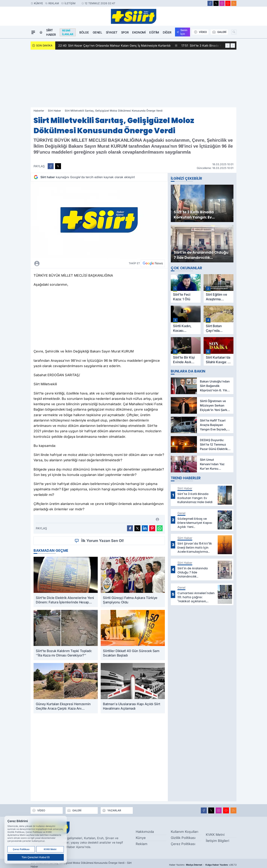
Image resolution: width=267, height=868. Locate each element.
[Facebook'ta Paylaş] (51, 166)
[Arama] (234, 32)
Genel (97, 32)
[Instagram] (222, 3)
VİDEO (200, 32)
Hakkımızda (145, 832)
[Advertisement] (133, 78)
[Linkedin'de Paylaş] (145, 528)
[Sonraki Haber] (233, 46)
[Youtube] (228, 3)
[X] (216, 3)
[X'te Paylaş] (58, 166)
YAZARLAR (112, 810)
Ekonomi (139, 32)
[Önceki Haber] (228, 46)
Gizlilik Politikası (183, 838)
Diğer (167, 32)
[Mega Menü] (33, 32)
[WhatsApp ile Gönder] (160, 528)
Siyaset (112, 32)
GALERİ (219, 32)
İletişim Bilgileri (217, 841)
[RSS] (234, 3)
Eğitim (154, 32)
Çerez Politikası (183, 844)
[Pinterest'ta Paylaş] (152, 528)
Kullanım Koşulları (184, 832)
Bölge (84, 32)
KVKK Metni (215, 835)
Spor (125, 32)
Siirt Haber (51, 32)
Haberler (39, 111)
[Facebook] (210, 3)
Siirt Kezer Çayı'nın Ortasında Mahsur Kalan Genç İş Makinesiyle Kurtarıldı (118, 46)
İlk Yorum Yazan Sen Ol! (99, 541)
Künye (38, 3)
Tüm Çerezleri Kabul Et (36, 857)
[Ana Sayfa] (41, 32)
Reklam (54, 3)
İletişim (70, 3)
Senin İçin (182, 32)
